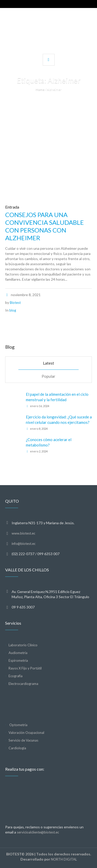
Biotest (15, 303)
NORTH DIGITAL (64, 859)
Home (40, 89)
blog (13, 310)
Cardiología (17, 748)
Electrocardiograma (23, 684)
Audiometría (18, 653)
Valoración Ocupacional (26, 733)
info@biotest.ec (24, 544)
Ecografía (16, 676)
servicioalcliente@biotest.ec (38, 832)
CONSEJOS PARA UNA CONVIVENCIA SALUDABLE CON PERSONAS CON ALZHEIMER (44, 226)
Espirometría (18, 660)
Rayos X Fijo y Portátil (25, 668)
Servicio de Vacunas (23, 740)
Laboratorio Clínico (23, 645)
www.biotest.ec (23, 533)
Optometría (18, 725)
